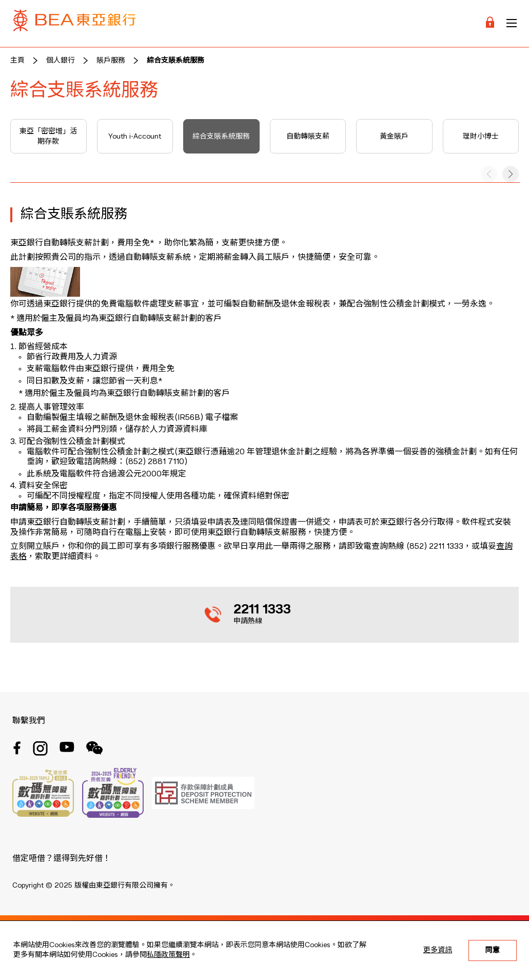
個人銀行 (61, 61)
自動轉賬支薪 (308, 137)
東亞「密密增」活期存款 (48, 137)
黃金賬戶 (394, 137)
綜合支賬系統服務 (175, 61)
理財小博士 (481, 137)
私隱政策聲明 (168, 955)
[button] (511, 174)
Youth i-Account (135, 137)
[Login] (490, 23)
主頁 (17, 61)
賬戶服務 (111, 61)
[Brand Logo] (74, 23)
